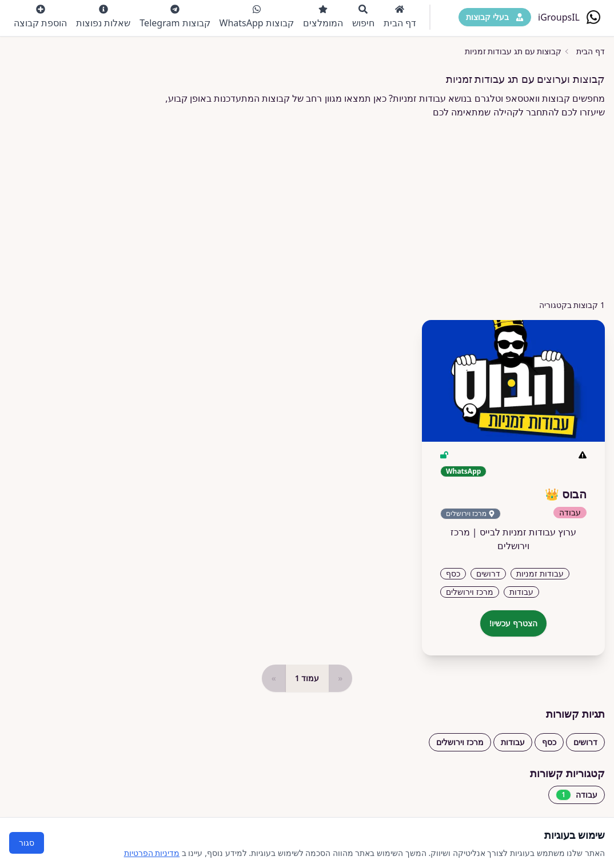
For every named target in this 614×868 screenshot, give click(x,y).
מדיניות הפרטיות (152, 853)
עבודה (577, 795)
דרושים (585, 742)
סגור (27, 843)
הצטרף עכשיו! (513, 623)
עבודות (513, 742)
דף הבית (400, 17)
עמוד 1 (307, 678)
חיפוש (363, 17)
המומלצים (323, 17)
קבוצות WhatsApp (257, 17)
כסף (549, 742)
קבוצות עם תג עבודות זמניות (513, 51)
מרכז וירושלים (460, 742)
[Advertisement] (307, 209)
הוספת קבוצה (40, 17)
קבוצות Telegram (175, 17)
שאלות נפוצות (103, 17)
